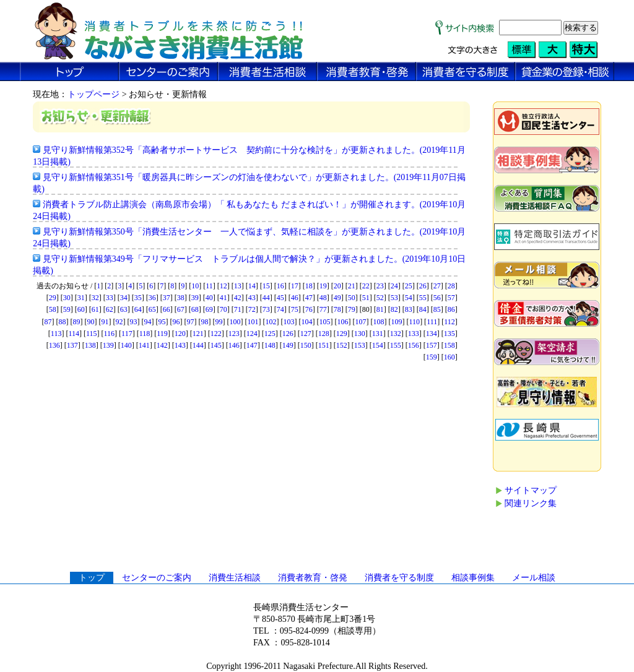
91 (105, 322)
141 (144, 345)
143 (180, 345)
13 (238, 286)
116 (110, 334)
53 (394, 298)
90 (91, 322)
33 (110, 298)
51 (366, 298)
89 (77, 322)
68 (195, 309)
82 (394, 309)
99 (219, 322)
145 (216, 345)
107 (361, 322)
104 (307, 322)
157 (432, 345)
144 (198, 345)
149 (288, 345)
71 (238, 309)
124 (252, 334)
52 (380, 298)
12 (224, 286)
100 (235, 322)
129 (342, 334)
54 (409, 298)
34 (124, 298)
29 (53, 298)
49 (337, 298)
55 (423, 298)
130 (360, 334)
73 (266, 309)
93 (134, 322)
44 (266, 298)
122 (216, 334)
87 (48, 322)
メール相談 (534, 578)
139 (108, 345)
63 (124, 309)
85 (437, 309)
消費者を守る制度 (399, 578)
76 (309, 309)
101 (253, 322)
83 (409, 309)
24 (394, 286)
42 (238, 298)
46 (295, 298)
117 (127, 334)
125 (270, 334)
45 (280, 298)
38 (181, 298)
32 (95, 298)
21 (352, 286)
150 (306, 345)
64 (138, 309)
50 (352, 298)
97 (191, 322)
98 (205, 322)
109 (397, 322)
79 (352, 309)
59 (67, 309)
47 (309, 298)
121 (198, 334)
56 (437, 298)
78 (337, 309)
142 (162, 345)
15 (266, 286)
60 (81, 309)
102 (271, 322)
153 (360, 345)
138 (90, 345)
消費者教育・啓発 (313, 578)
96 (176, 322)
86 (451, 309)
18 (309, 286)
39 (195, 298)
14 (252, 286)
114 (74, 334)
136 (54, 345)
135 (449, 334)
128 (324, 334)
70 (224, 309)
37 (167, 298)
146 (234, 345)
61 (95, 309)
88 (63, 322)
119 (162, 334)
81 (380, 309)
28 (451, 286)
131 (378, 334)
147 (252, 345)
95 (162, 322)
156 (414, 345)
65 (152, 309)
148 (270, 345)
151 (324, 345)
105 (325, 322)
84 (423, 309)
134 (432, 334)
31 (81, 298)
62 (110, 309)
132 (396, 334)
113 (56, 334)
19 (323, 286)
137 (72, 345)
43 (252, 298)
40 (209, 298)
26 (423, 286)
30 (67, 298)
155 (396, 345)
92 (119, 322)
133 (414, 334)
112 (449, 322)
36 (152, 298)
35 (138, 298)
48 (323, 298)
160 (449, 357)
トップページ (93, 94)
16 (280, 286)
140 (126, 345)
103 (289, 322)
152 (342, 345)
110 (415, 322)
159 (432, 357)
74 (280, 309)
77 (323, 309)
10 (195, 286)
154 (378, 345)
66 (167, 309)
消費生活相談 (235, 578)
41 (224, 298)
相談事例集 (473, 578)
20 (337, 286)
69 (209, 309)
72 (252, 309)
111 (432, 322)
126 (288, 334)
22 (366, 286)
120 (180, 334)
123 (234, 334)
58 (53, 309)
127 (306, 334)
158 (449, 345)
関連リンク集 (531, 503)
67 (181, 309)
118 (145, 334)
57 (451, 298)
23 (380, 286)
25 (409, 286)
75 (295, 309)
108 (379, 322)
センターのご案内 (157, 578)
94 (148, 322)
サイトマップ (531, 490)
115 (92, 334)
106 (343, 322)
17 (295, 286)
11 (209, 286)
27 (437, 286)
